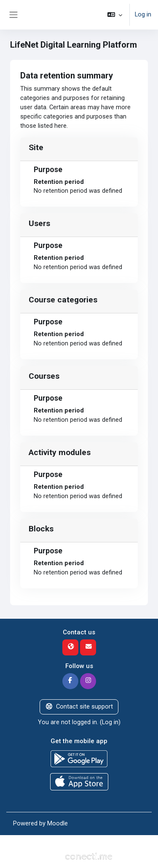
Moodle (58, 823)
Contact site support (79, 706)
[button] (115, 15)
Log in (143, 14)
